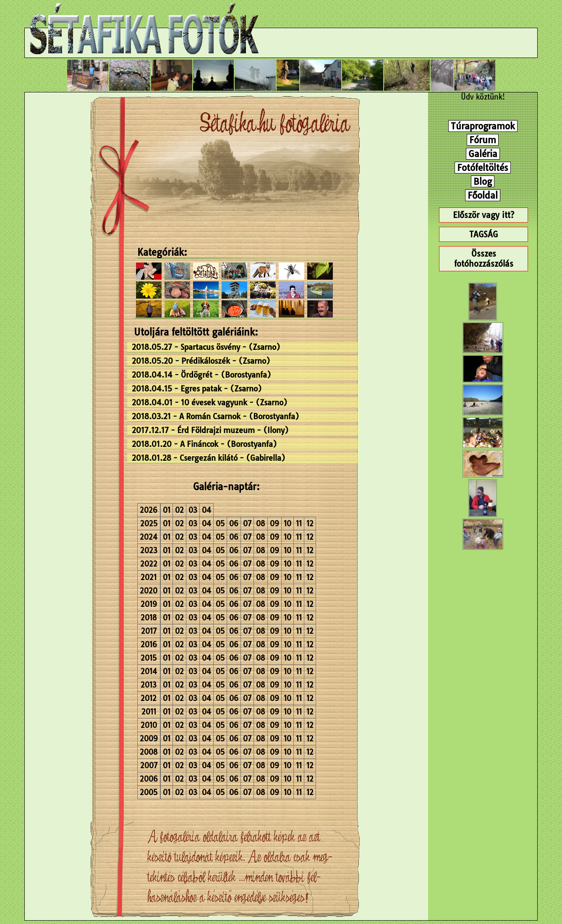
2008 (149, 752)
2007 (149, 765)
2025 (149, 524)
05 (220, 524)
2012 (149, 698)
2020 (149, 591)
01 (167, 510)
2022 (149, 564)
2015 (149, 658)
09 (274, 524)
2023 (149, 550)
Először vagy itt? (484, 215)
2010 (149, 725)
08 (261, 524)
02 (179, 510)
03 (193, 510)
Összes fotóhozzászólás (484, 259)
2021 (149, 577)
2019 (149, 604)
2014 (149, 671)
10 (288, 524)
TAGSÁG (484, 234)
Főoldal (483, 195)
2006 (149, 779)
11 (299, 524)
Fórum (483, 140)
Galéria (483, 154)
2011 (149, 712)
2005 (149, 792)
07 (247, 524)
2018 (149, 618)
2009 (149, 739)
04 (207, 510)
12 (310, 524)
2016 (149, 644)
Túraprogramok (483, 126)
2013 (149, 685)
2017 (149, 631)
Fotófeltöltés (483, 168)
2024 (149, 537)
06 (234, 524)
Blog (483, 181)
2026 (149, 510)
